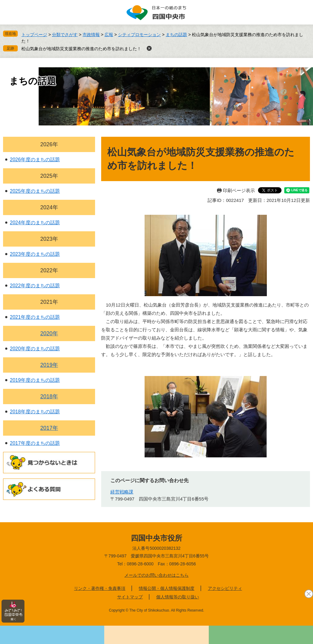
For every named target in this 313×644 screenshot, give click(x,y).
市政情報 (91, 35)
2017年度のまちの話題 (35, 443)
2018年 (49, 396)
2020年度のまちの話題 (35, 349)
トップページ (34, 35)
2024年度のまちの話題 (35, 223)
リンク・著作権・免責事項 (100, 588)
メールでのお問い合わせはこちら (156, 575)
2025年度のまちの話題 (35, 191)
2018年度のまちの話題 (35, 412)
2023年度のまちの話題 (35, 254)
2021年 (49, 302)
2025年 (49, 176)
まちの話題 (176, 35)
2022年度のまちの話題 (35, 286)
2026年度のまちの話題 (35, 160)
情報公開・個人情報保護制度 (167, 588)
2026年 (49, 144)
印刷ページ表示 (239, 190)
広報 (109, 35)
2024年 (49, 207)
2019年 (49, 365)
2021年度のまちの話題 (35, 317)
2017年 (49, 428)
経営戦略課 (122, 492)
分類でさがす (65, 35)
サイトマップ (130, 597)
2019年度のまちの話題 (35, 380)
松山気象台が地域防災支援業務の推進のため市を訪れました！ (81, 49)
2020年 (49, 333)
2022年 (49, 270)
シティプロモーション (139, 35)
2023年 (49, 239)
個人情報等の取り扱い (178, 597)
